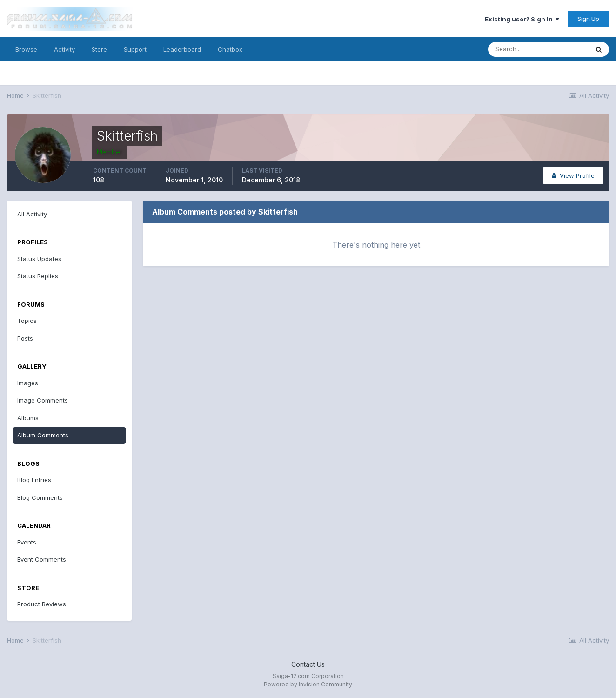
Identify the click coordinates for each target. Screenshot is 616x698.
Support (135, 49)
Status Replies (38, 276)
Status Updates (39, 259)
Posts (25, 338)
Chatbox (230, 49)
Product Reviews (42, 604)
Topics (27, 321)
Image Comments (43, 400)
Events (27, 542)
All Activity (32, 214)
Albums (28, 418)
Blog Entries (34, 480)
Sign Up (588, 19)
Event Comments (42, 559)
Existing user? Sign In (522, 19)
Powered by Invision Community (308, 684)
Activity (64, 49)
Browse (26, 49)
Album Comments (43, 435)
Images (28, 383)
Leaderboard (182, 49)
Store (99, 49)
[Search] (538, 49)
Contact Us (308, 664)
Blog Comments (40, 497)
